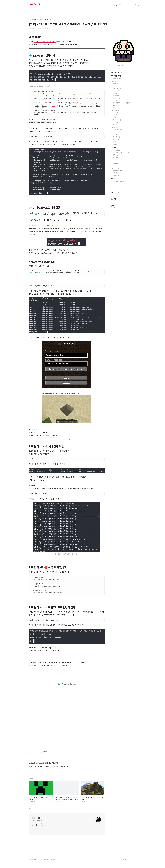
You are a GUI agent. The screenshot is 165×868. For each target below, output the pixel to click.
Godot (116, 144)
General (117, 79)
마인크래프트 (118, 150)
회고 (115, 125)
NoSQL (116, 110)
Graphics (117, 137)
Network (117, 88)
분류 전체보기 (117, 72)
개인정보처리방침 (119, 181)
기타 (113, 179)
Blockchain (118, 120)
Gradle (116, 134)
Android (117, 84)
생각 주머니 (117, 173)
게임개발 (117, 157)
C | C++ (116, 98)
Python (117, 105)
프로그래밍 (116, 76)
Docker (117, 122)
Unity (116, 113)
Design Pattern (119, 130)
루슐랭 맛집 (118, 171)
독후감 (116, 168)
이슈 (116, 163)
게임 (114, 147)
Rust (116, 127)
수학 (115, 115)
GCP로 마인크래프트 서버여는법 (45, 42)
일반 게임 (117, 155)
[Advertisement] (67, 684)
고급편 (55, 666)
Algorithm (117, 96)
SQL (116, 108)
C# (115, 117)
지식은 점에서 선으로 (38, 821)
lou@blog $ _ (35, 4)
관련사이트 (126, 860)
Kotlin (116, 86)
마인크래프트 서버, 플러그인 (122, 103)
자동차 (116, 175)
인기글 (119, 192)
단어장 (116, 139)
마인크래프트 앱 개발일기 (121, 153)
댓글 (30, 809)
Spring (116, 132)
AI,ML (116, 142)
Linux (116, 81)
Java (116, 91)
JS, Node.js (118, 93)
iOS (115, 101)
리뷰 (116, 166)
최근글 (113, 192)
